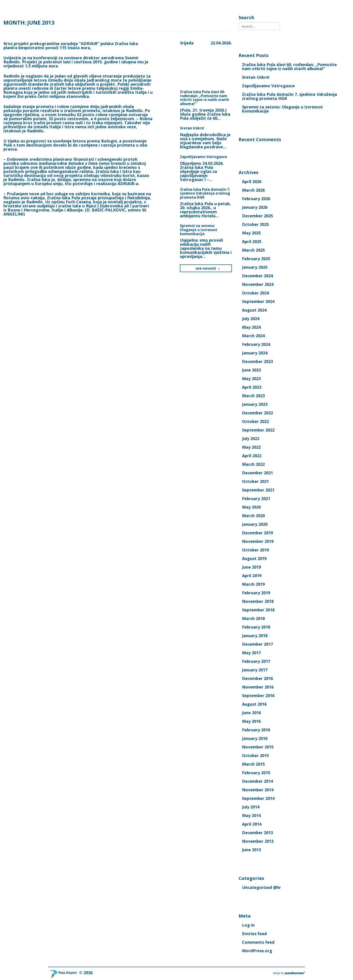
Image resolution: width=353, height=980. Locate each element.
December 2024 (257, 276)
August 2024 (254, 310)
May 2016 (251, 721)
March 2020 (253, 516)
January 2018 (255, 636)
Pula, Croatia (200, 62)
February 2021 (256, 498)
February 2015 (256, 773)
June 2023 (251, 370)
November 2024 (258, 284)
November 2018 (258, 601)
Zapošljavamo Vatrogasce (204, 157)
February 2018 (256, 627)
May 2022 (251, 447)
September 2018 (258, 610)
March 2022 (253, 464)
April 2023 (252, 387)
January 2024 (255, 353)
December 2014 (257, 781)
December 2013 (257, 833)
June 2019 (251, 567)
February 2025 (256, 259)
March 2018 (253, 618)
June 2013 (251, 850)
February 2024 (256, 344)
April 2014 (252, 824)
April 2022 (252, 456)
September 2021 (258, 490)
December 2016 (257, 678)
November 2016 (258, 687)
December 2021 (257, 473)
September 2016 (258, 695)
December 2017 (257, 644)
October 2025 (255, 224)
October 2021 (255, 481)
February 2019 (256, 593)
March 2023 (253, 396)
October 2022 (255, 421)
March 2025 (253, 250)
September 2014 (258, 798)
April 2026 (252, 181)
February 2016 (256, 730)
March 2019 (253, 584)
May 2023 (251, 379)
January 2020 (255, 524)
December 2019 (257, 533)
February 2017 (256, 661)
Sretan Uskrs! (192, 128)
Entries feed (254, 934)
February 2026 (256, 199)
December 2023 (257, 361)
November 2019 (258, 541)
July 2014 (251, 807)
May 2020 (251, 507)
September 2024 (258, 301)
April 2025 (252, 241)
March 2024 (253, 336)
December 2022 (257, 413)
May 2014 (251, 815)
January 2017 (255, 670)
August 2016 (254, 704)
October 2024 (255, 293)
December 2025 (257, 216)
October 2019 (255, 550)
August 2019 (254, 558)
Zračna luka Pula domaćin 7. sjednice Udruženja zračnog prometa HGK (205, 193)
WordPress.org (257, 951)
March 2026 (253, 190)
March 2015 (253, 764)
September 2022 (258, 430)
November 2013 (258, 841)
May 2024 (251, 327)
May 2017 (251, 653)
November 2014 (258, 790)
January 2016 (255, 738)
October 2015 (255, 755)
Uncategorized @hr (261, 887)
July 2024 (251, 319)
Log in (248, 925)
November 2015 (258, 747)
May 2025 (251, 233)
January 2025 (255, 267)
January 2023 (255, 404)
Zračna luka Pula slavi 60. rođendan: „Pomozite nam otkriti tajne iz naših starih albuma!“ (204, 98)
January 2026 (255, 207)
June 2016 (251, 713)
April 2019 (252, 576)
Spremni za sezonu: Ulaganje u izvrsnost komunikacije (199, 230)
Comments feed (258, 942)
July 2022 (251, 438)
